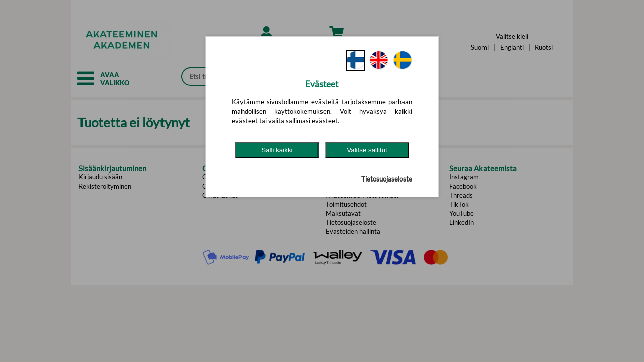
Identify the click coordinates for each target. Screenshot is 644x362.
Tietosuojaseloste (387, 179)
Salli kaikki (277, 150)
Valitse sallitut (367, 150)
